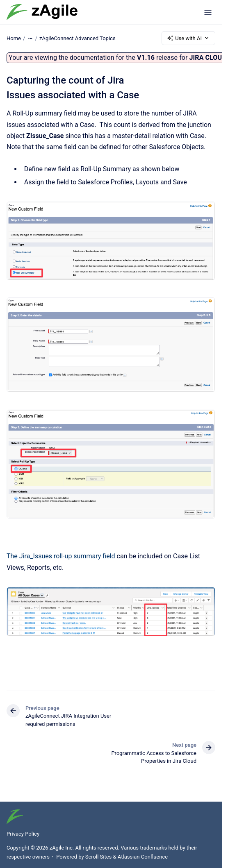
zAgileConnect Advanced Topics (78, 38)
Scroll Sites (99, 857)
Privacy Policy (23, 834)
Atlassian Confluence (143, 857)
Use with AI (188, 38)
